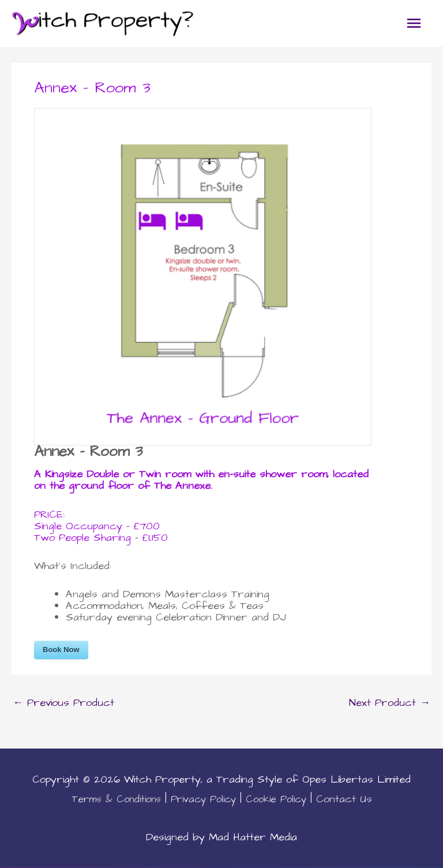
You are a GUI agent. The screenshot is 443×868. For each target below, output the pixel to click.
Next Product (390, 703)
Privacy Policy (203, 799)
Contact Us (344, 799)
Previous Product (63, 703)
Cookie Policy (276, 799)
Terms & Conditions (116, 799)
